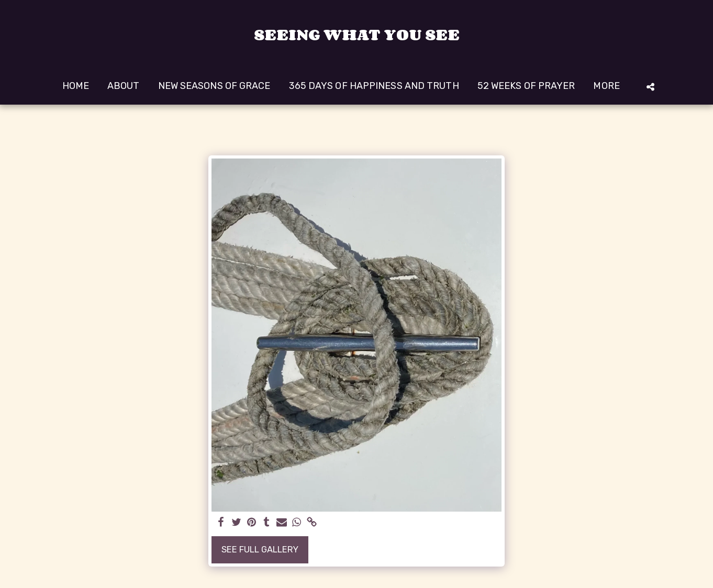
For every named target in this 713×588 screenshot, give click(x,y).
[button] (650, 87)
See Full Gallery (260, 550)
